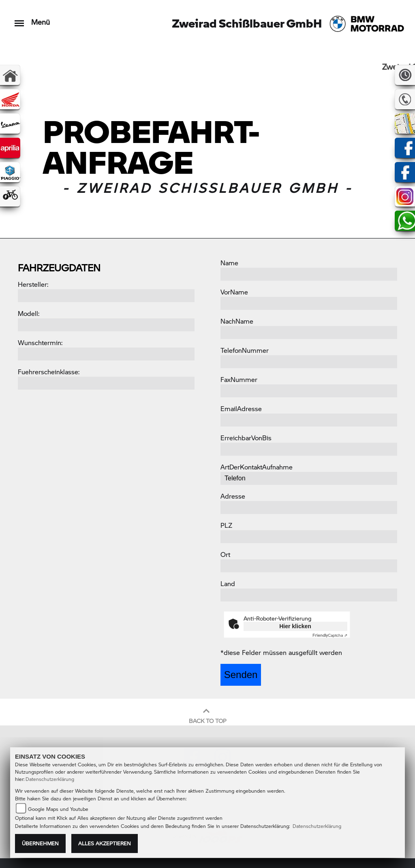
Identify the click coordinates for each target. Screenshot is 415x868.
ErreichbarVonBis (246, 438)
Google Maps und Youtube (58, 809)
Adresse (233, 496)
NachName (237, 321)
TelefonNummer (245, 350)
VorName (234, 292)
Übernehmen (40, 843)
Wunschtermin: (40, 342)
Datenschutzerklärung (50, 779)
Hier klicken (295, 626)
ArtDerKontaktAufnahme (257, 467)
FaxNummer (239, 379)
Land (228, 583)
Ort (225, 554)
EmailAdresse (241, 408)
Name (229, 263)
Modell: (29, 313)
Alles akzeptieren (105, 843)
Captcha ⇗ (330, 635)
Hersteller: (33, 284)
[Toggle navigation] (19, 19)
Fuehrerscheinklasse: (49, 372)
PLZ (226, 525)
